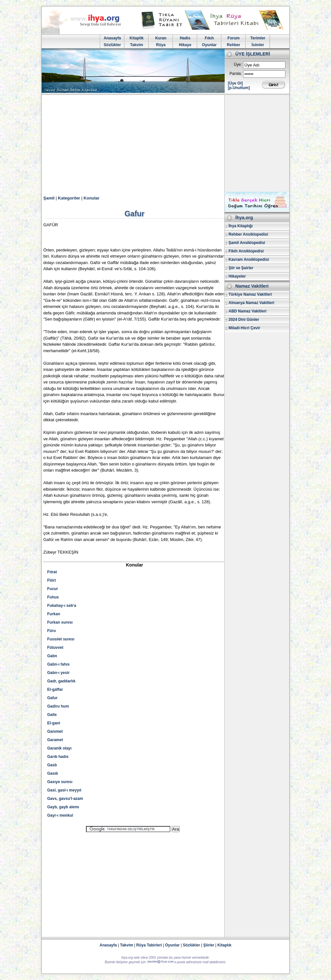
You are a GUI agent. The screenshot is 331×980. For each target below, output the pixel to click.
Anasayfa (112, 38)
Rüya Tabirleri (149, 945)
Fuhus (53, 597)
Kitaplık (224, 945)
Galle (52, 715)
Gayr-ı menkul (60, 815)
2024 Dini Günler (244, 320)
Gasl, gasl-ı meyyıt (64, 790)
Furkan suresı (60, 622)
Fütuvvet (55, 648)
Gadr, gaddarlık (61, 681)
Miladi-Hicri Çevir (244, 328)
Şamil (49, 198)
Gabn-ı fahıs (58, 664)
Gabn (52, 656)
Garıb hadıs (58, 757)
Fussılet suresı (61, 639)
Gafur (52, 698)
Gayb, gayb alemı (63, 807)
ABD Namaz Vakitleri (247, 311)
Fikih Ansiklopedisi (246, 251)
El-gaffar (55, 689)
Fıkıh (209, 38)
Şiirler (209, 945)
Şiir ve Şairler (241, 268)
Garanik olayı (59, 748)
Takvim (136, 45)
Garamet (55, 740)
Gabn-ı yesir (58, 673)
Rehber (234, 45)
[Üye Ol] (235, 83)
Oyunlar (209, 45)
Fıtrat (52, 572)
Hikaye (185, 45)
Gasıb (53, 773)
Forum (234, 38)
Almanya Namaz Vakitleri (251, 303)
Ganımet (55, 731)
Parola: (236, 74)
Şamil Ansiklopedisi (247, 243)
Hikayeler (237, 276)
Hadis (185, 38)
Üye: (238, 65)
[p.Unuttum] (239, 88)
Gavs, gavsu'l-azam (65, 799)
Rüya (161, 45)
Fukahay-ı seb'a (62, 606)
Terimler (258, 38)
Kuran (161, 38)
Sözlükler (112, 45)
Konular (92, 198)
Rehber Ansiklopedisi (248, 234)
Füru (52, 631)
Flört (52, 580)
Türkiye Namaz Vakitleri (250, 294)
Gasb (52, 765)
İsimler (258, 45)
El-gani (54, 723)
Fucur (53, 589)
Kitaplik (137, 38)
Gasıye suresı (60, 782)
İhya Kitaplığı (241, 226)
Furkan (54, 614)
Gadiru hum (58, 706)
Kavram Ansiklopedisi (249, 260)
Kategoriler (69, 198)
